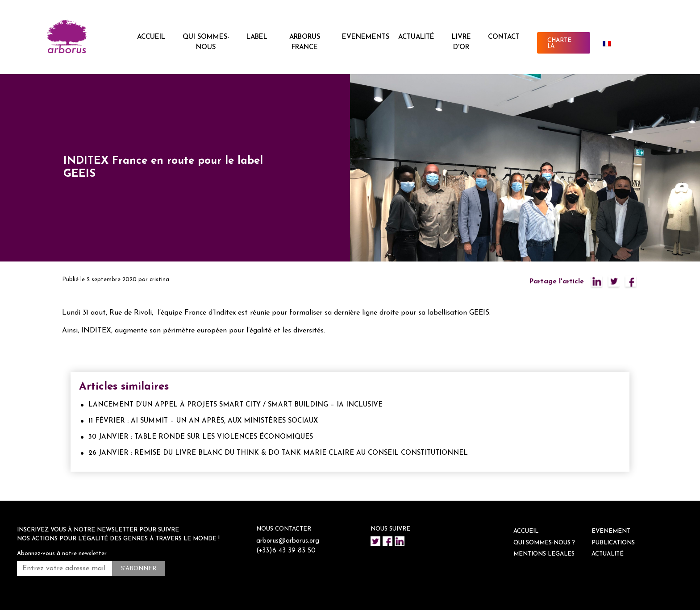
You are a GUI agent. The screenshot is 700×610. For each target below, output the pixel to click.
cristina (159, 280)
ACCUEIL (151, 37)
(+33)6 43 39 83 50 (286, 551)
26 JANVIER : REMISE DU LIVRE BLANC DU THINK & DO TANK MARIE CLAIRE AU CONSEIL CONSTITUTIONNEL (278, 453)
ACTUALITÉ (416, 37)
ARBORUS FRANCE (305, 42)
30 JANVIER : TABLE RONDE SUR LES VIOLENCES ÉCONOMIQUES (201, 437)
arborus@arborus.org (288, 541)
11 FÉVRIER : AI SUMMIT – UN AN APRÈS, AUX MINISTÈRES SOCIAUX (203, 421)
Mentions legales (544, 554)
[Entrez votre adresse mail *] (65, 569)
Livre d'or (461, 42)
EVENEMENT (611, 531)
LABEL (257, 37)
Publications (613, 543)
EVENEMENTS (366, 37)
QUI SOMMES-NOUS (206, 42)
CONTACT (504, 37)
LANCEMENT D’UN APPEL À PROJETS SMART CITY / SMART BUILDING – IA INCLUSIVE (235, 405)
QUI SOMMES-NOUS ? (544, 543)
